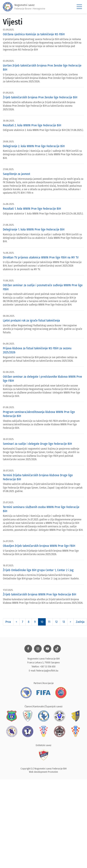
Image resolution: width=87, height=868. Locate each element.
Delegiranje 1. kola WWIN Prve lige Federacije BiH (34, 229)
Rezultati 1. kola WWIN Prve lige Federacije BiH (32, 209)
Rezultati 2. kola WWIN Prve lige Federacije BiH (32, 125)
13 (64, 622)
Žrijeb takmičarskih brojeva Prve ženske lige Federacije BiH (40, 97)
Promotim (53, 772)
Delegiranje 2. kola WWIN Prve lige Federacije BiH (34, 146)
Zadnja (80, 622)
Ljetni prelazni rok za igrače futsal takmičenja (31, 320)
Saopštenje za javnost (17, 174)
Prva (8, 622)
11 (49, 622)
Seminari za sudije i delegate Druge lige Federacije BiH (37, 444)
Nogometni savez (24, 7)
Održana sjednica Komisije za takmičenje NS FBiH (34, 34)
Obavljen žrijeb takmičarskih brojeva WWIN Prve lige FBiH (39, 546)
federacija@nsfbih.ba (47, 671)
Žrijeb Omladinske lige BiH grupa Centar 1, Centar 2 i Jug (38, 570)
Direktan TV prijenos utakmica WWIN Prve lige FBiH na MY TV (41, 257)
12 (56, 622)
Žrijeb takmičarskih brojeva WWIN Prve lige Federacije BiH (40, 594)
